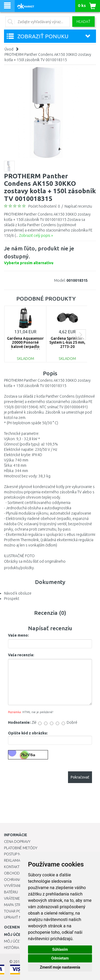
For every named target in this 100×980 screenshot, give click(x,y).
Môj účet (13, 941)
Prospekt (12, 599)
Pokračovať (80, 777)
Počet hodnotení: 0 (44, 206)
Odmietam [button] (60, 958)
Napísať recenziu (78, 206)
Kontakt (12, 867)
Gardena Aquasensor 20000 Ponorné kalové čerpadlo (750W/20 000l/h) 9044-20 (25, 347)
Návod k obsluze (18, 593)
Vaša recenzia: (21, 655)
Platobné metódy (21, 848)
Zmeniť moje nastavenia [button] (60, 967)
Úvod (9, 49)
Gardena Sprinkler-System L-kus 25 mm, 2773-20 (67, 342)
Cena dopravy (17, 842)
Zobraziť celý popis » (36, 235)
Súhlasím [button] (60, 949)
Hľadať (83, 22)
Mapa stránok (17, 905)
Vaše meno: (18, 635)
